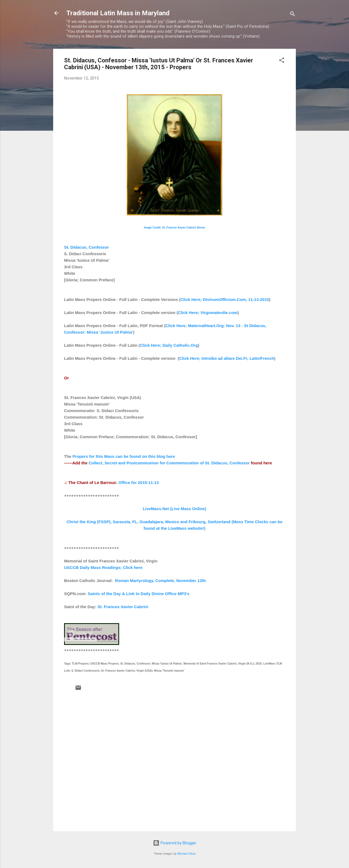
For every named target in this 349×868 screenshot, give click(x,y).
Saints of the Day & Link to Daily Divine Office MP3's (139, 594)
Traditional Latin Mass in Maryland (118, 13)
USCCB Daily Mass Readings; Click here (103, 567)
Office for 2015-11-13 (139, 482)
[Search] (293, 15)
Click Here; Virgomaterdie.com (208, 313)
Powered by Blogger (175, 843)
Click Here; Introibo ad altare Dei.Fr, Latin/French (227, 358)
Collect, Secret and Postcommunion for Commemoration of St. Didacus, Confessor (169, 463)
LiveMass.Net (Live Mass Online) (175, 509)
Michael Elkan (186, 854)
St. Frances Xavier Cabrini (123, 607)
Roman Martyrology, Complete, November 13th (160, 581)
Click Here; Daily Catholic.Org (169, 345)
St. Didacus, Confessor (86, 247)
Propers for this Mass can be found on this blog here (124, 456)
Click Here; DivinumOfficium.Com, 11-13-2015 (225, 299)
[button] (282, 61)
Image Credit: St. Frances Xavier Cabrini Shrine (175, 228)
